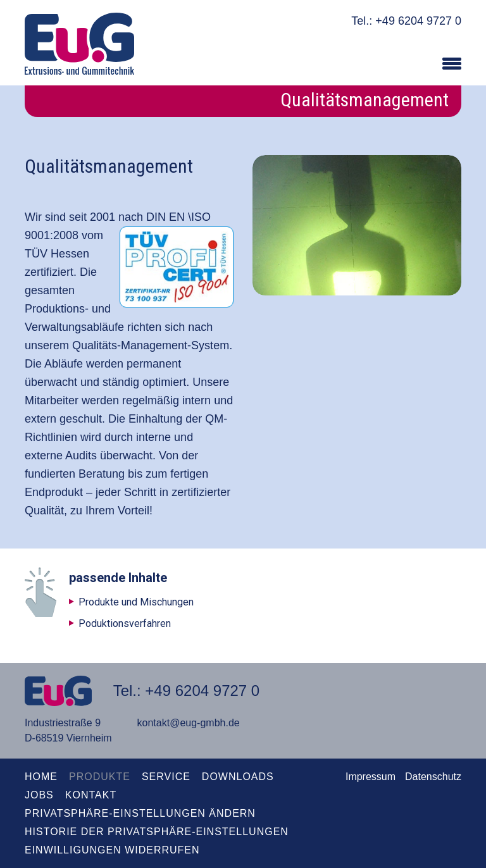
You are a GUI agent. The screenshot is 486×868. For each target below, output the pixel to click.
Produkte (100, 777)
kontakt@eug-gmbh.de (189, 723)
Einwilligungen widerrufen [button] (112, 850)
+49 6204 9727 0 (418, 21)
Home (41, 777)
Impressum (371, 777)
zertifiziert (49, 272)
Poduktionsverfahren (125, 623)
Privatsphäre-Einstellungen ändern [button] (140, 813)
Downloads (238, 777)
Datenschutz (433, 777)
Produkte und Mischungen (136, 602)
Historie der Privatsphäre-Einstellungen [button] (157, 832)
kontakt (91, 795)
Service (166, 777)
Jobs (39, 795)
